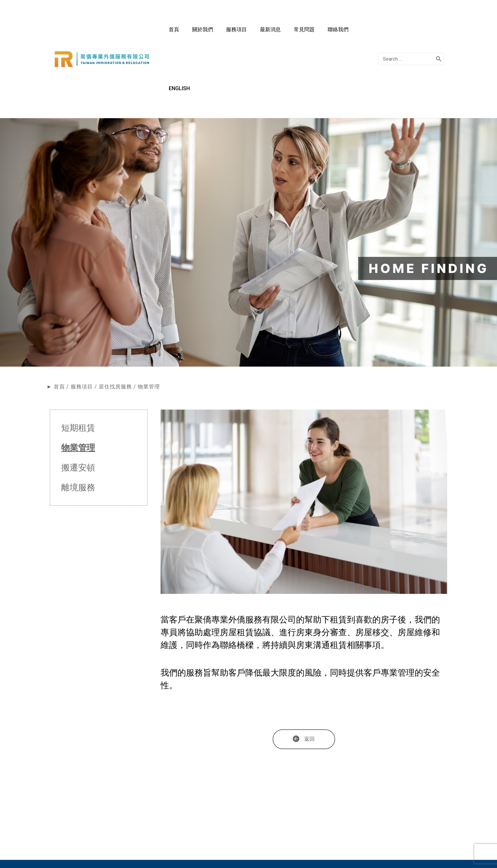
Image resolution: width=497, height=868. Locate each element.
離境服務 (78, 435)
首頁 (221, 33)
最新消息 (298, 33)
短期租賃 (78, 375)
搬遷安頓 (78, 415)
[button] (304, 687)
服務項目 (271, 33)
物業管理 (78, 395)
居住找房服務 (115, 334)
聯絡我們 (353, 33)
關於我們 (244, 33)
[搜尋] (439, 33)
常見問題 (326, 33)
